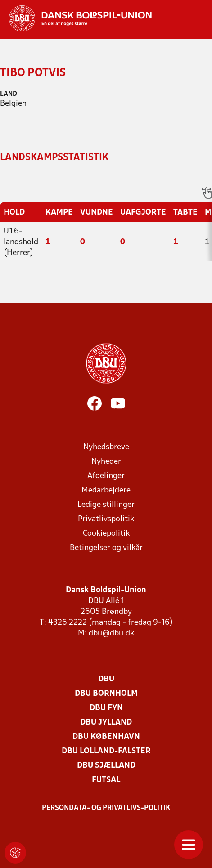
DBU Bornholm (106, 694)
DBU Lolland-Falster (106, 751)
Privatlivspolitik (106, 519)
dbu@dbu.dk (111, 633)
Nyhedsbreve (106, 447)
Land (9, 94)
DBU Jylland (106, 723)
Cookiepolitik (106, 534)
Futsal (106, 780)
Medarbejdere (106, 490)
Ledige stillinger (106, 505)
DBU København (106, 737)
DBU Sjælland (106, 766)
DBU (106, 679)
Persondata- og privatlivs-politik (106, 808)
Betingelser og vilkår (106, 548)
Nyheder (106, 462)
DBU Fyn (106, 708)
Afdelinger (106, 476)
